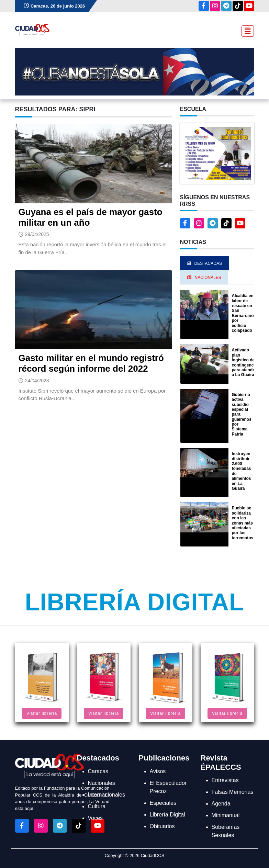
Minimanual (226, 815)
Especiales (163, 803)
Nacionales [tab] (204, 278)
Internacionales (107, 795)
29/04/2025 (37, 234)
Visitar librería (42, 713)
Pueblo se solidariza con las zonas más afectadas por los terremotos (243, 523)
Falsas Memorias (233, 792)
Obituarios (162, 826)
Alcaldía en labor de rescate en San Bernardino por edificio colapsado (243, 313)
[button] (217, 153)
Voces (96, 818)
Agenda (221, 804)
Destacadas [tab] (204, 263)
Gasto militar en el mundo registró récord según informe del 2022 (91, 363)
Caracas (98, 771)
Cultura (97, 806)
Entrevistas (225, 780)
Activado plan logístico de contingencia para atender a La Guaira (245, 362)
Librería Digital (134, 602)
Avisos (158, 771)
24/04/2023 (37, 381)
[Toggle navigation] (246, 30)
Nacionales (102, 783)
